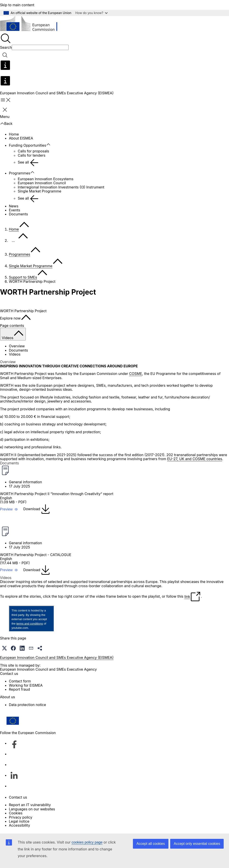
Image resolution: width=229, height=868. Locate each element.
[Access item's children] (51, 145)
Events (15, 210)
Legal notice (19, 821)
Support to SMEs (23, 277)
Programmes (20, 173)
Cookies (16, 813)
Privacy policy (21, 817)
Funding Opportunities (28, 145)
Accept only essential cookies (197, 844)
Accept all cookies (151, 844)
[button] (9, 509)
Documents (18, 214)
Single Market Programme (39, 191)
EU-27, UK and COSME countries (195, 459)
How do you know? (92, 13)
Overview (17, 346)
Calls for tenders (32, 155)
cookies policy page (87, 842)
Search (6, 47)
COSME (136, 374)
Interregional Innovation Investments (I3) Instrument (61, 187)
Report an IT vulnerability (30, 805)
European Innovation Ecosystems (46, 179)
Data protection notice (27, 705)
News (14, 206)
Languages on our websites (32, 809)
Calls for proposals (33, 151)
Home (14, 134)
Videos (15, 354)
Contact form (20, 681)
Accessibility (19, 825)
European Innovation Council (42, 183)
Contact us (18, 797)
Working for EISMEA (26, 685)
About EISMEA (21, 138)
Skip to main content (17, 5)
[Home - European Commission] (32, 24)
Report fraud (19, 689)
